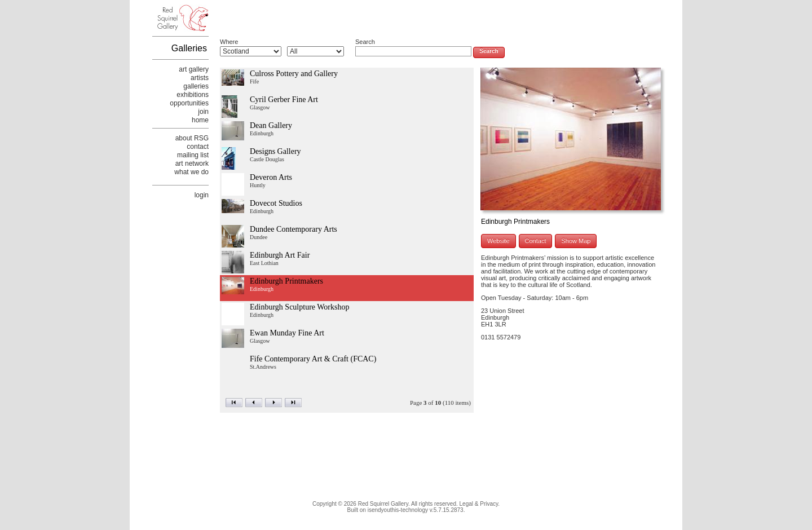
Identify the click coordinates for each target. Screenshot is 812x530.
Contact (536, 241)
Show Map (576, 241)
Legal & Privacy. (480, 504)
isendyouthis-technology (398, 510)
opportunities (189, 103)
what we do (191, 172)
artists (200, 78)
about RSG (192, 138)
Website (498, 241)
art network (192, 164)
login (202, 195)
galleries (196, 86)
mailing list (193, 155)
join (203, 112)
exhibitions (193, 95)
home (200, 120)
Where (229, 42)
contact (198, 147)
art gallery (194, 69)
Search (365, 42)
